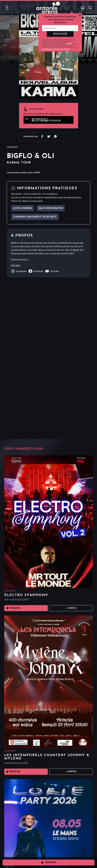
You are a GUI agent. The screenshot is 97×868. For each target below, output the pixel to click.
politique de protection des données (56, 49)
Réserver (51, 863)
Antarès (69, 43)
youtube (52, 271)
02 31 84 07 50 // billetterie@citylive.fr (46, 120)
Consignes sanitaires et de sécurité (35, 217)
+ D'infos (71, 608)
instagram (19, 271)
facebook (36, 271)
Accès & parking (23, 208)
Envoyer (60, 34)
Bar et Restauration (51, 208)
